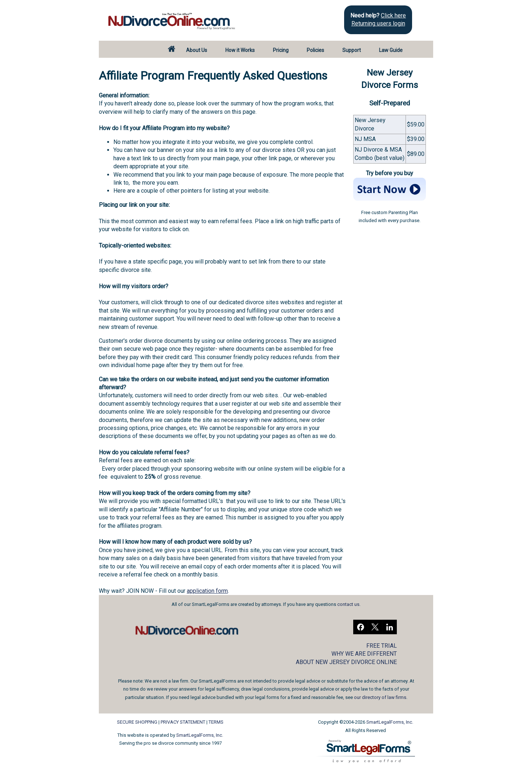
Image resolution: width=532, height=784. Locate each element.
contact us (348, 604)
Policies (315, 50)
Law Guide (391, 50)
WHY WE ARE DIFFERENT (364, 654)
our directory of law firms (380, 697)
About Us (197, 50)
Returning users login (378, 23)
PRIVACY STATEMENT (183, 722)
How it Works (240, 50)
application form (207, 591)
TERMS (216, 722)
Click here (393, 15)
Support (352, 50)
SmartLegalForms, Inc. (200, 735)
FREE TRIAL (382, 646)
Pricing (281, 50)
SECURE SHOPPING (137, 722)
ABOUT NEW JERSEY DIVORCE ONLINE (346, 662)
